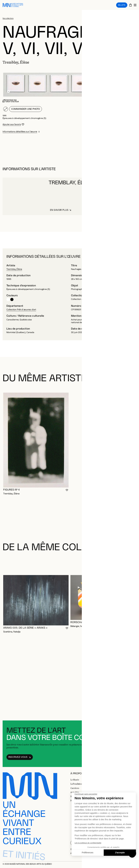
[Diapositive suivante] (133, 563)
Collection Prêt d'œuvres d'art (21, 310)
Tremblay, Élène (14, 269)
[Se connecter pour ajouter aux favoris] (13, 124)
